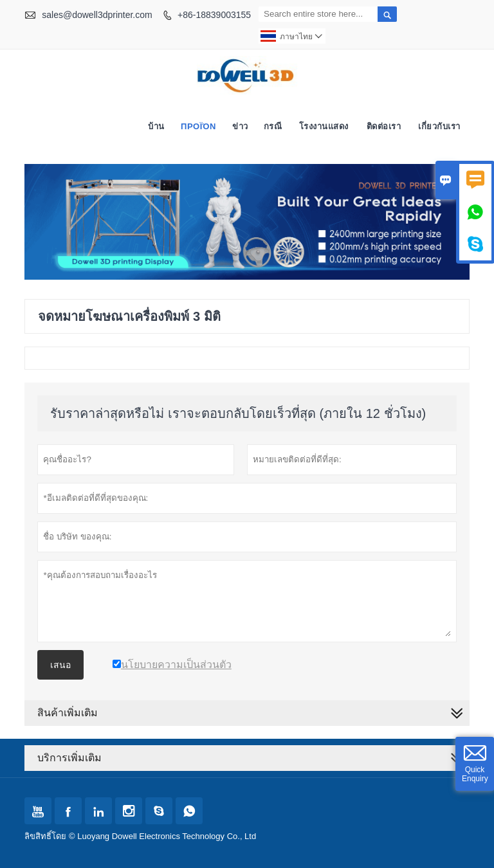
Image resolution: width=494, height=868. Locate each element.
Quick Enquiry (475, 774)
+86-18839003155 (214, 15)
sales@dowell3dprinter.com (97, 15)
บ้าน (156, 126)
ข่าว (240, 126)
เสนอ (60, 665)
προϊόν (198, 126)
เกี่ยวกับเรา (439, 126)
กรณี (273, 126)
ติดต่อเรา (384, 126)
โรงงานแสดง (324, 126)
